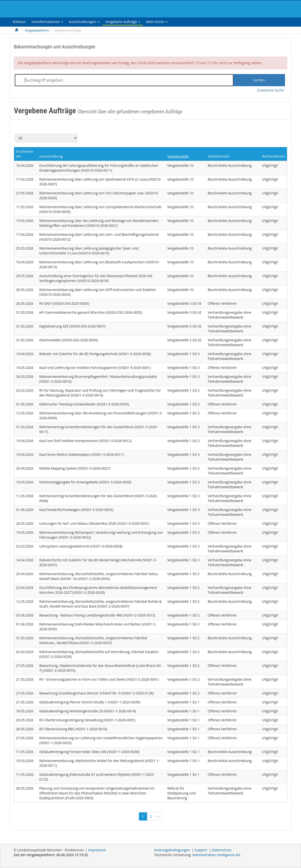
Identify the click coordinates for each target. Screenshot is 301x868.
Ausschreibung (51, 156)
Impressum (97, 850)
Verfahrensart (219, 156)
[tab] (19, 22)
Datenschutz (222, 850)
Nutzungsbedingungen (172, 850)
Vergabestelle (178, 156)
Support (201, 850)
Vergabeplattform (37, 30)
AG (216, 855)
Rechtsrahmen (273, 156)
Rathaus (19, 22)
